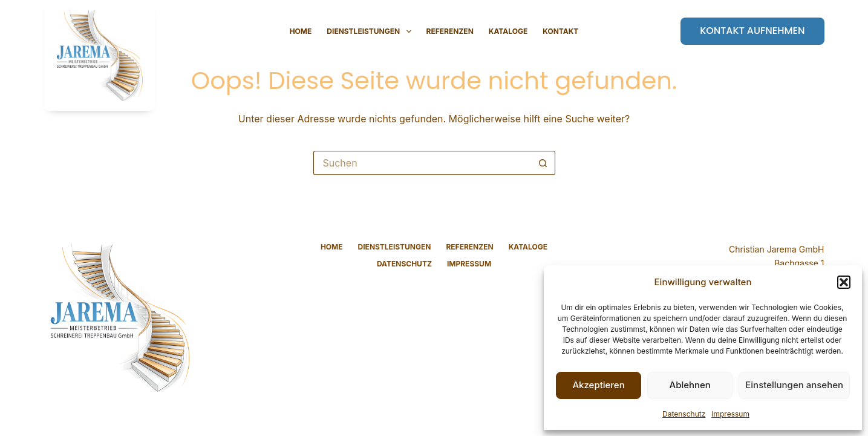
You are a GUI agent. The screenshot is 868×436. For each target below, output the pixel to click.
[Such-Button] (543, 163)
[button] (844, 282)
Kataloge (508, 31)
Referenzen (450, 31)
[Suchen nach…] (422, 163)
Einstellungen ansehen (794, 385)
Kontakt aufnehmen (752, 31)
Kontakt (560, 31)
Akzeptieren (598, 385)
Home (301, 31)
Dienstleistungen (371, 31)
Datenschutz (684, 414)
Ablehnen (690, 385)
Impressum (730, 414)
